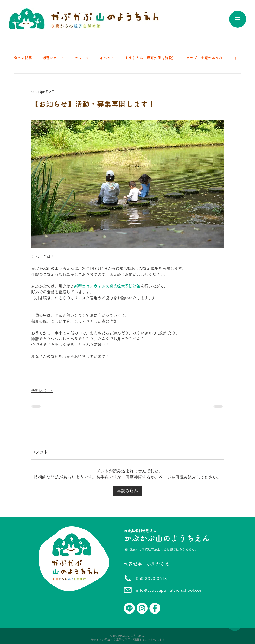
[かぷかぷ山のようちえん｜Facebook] (155, 608)
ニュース (82, 58)
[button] (235, 58)
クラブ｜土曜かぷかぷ (204, 58)
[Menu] (238, 19)
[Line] (129, 608)
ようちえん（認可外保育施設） (150, 58)
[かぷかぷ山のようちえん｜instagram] (142, 608)
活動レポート (53, 58)
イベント (107, 58)
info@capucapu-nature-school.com (170, 590)
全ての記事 (23, 58)
